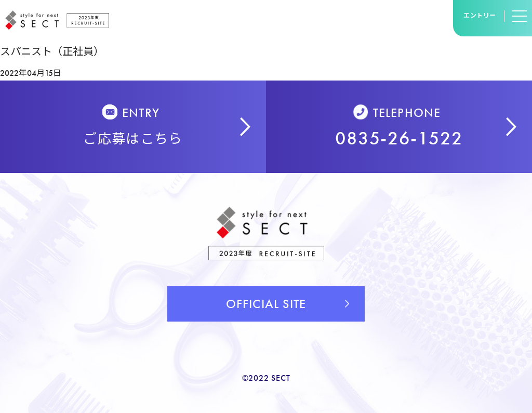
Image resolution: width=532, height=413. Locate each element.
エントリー (480, 16)
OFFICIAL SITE (266, 304)
